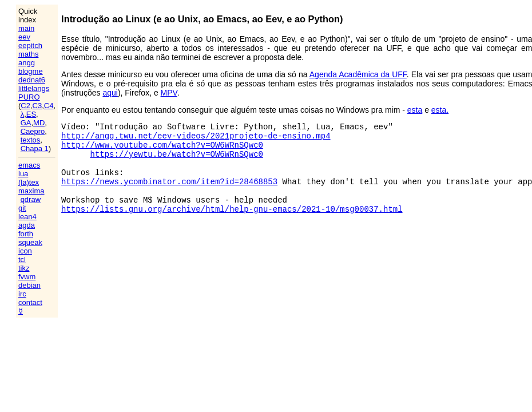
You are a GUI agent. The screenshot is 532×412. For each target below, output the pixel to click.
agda (27, 225)
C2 (25, 106)
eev (24, 37)
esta (415, 110)
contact (30, 302)
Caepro (33, 131)
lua (23, 174)
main (26, 28)
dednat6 (32, 80)
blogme (31, 71)
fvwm (27, 277)
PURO (29, 97)
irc (22, 294)
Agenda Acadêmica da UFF (358, 74)
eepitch (30, 45)
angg (27, 63)
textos (31, 140)
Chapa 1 (35, 148)
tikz (24, 268)
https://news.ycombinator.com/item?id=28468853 (169, 193)
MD (39, 123)
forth (26, 234)
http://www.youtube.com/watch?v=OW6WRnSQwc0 (162, 150)
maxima (31, 191)
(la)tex (29, 182)
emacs (29, 165)
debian (29, 285)
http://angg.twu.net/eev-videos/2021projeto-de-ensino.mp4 (196, 139)
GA (26, 123)
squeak (30, 242)
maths (28, 54)
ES (31, 114)
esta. (440, 110)
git (22, 208)
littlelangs (34, 88)
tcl (22, 260)
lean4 (27, 217)
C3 (37, 106)
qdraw (31, 199)
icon (25, 251)
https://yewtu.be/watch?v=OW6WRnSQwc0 (177, 161)
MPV (169, 93)
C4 (49, 106)
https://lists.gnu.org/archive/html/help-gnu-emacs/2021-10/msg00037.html (232, 226)
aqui (110, 93)
